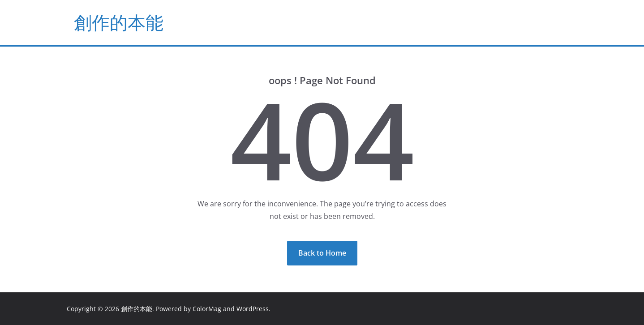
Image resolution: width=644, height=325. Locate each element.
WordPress (253, 309)
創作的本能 (119, 22)
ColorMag (207, 309)
